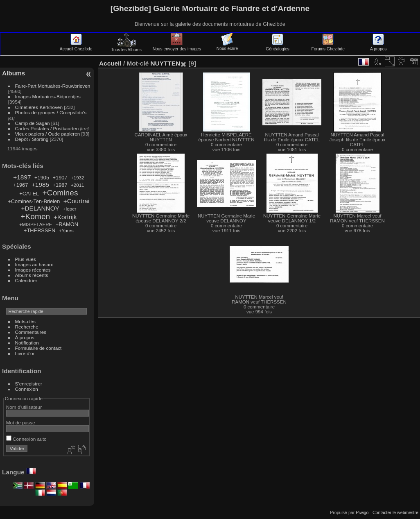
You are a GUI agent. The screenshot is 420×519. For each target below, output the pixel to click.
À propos (25, 337)
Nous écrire (227, 46)
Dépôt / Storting (32, 139)
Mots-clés (25, 321)
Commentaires (31, 332)
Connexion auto (26, 439)
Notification (27, 343)
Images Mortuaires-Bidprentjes (48, 96)
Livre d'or (25, 353)
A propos (378, 47)
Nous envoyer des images (177, 47)
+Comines (60, 193)
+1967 (20, 185)
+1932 (77, 178)
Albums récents (32, 275)
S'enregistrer (29, 384)
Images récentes (33, 270)
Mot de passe (21, 423)
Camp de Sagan (33, 123)
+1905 (42, 178)
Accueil (110, 63)
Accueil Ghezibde (76, 47)
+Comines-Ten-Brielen (34, 201)
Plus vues (26, 259)
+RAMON (67, 224)
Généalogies (277, 47)
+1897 (22, 177)
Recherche (27, 327)
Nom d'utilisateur (24, 407)
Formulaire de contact (38, 348)
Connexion (27, 389)
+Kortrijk (65, 217)
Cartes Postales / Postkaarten (47, 128)
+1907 (60, 178)
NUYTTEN (165, 63)
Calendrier (26, 280)
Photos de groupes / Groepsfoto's (51, 112)
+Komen (35, 216)
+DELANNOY (40, 208)
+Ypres (66, 231)
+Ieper (69, 209)
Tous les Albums (126, 48)
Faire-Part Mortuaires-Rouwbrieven (53, 86)
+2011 (77, 185)
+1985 (40, 185)
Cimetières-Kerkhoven (39, 107)
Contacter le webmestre (395, 512)
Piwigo (362, 512)
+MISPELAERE (36, 224)
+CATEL (29, 194)
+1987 (60, 185)
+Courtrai (77, 201)
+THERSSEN (40, 230)
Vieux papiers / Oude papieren (48, 134)
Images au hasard (34, 264)
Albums (14, 73)
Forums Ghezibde (328, 47)
